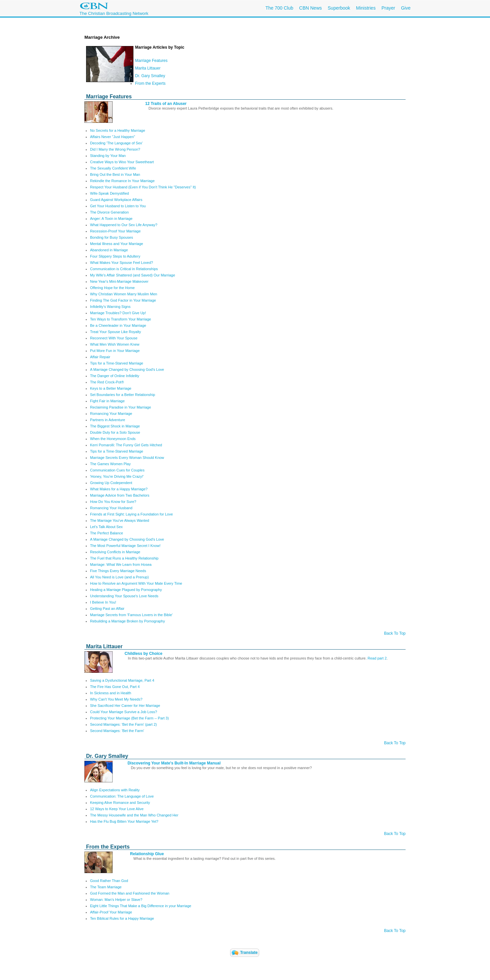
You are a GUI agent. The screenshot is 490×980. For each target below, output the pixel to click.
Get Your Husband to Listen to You (118, 206)
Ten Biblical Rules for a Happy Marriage (122, 918)
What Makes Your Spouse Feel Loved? (122, 263)
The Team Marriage (106, 887)
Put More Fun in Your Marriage (115, 351)
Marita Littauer (148, 68)
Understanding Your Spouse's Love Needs (124, 596)
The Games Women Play (110, 464)
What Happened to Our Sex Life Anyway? (124, 225)
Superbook (339, 8)
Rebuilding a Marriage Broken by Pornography (127, 621)
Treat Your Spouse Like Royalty (116, 332)
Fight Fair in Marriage (107, 401)
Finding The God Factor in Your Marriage (123, 300)
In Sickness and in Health (111, 693)
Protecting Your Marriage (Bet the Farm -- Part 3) (129, 718)
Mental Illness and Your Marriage (117, 244)
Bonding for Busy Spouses (112, 237)
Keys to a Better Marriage (111, 388)
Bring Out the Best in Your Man (115, 174)
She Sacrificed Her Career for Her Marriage (125, 706)
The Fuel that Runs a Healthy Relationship (124, 558)
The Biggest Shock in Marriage (115, 426)
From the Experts (150, 83)
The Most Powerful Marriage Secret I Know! (125, 546)
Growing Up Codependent (111, 483)
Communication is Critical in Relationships (124, 269)
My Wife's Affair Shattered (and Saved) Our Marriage (133, 275)
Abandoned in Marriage (109, 250)
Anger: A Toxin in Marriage (111, 219)
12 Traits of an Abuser (166, 104)
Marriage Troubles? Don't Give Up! (118, 313)
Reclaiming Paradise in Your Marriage (121, 407)
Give (406, 8)
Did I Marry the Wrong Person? (115, 149)
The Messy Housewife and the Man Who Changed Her (134, 815)
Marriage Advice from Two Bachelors (120, 495)
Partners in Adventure (108, 420)
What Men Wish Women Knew (115, 344)
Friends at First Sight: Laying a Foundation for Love (131, 514)
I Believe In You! (103, 602)
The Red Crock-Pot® (107, 382)
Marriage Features (151, 61)
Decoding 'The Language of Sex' (116, 143)
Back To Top (395, 633)
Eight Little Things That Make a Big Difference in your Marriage (141, 906)
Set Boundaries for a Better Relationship (122, 395)
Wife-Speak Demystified (109, 193)
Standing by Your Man (108, 156)
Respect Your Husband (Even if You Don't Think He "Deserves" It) (143, 187)
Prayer (388, 8)
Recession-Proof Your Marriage (115, 231)
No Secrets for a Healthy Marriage (118, 130)
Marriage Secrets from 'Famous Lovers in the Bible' (131, 615)
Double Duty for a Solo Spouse (115, 432)
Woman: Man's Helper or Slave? (116, 900)
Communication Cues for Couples (117, 470)
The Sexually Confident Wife (113, 168)
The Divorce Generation (109, 212)
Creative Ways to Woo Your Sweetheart (122, 162)
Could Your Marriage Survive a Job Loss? (123, 712)
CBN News (311, 8)
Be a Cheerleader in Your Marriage (118, 325)
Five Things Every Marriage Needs (118, 571)
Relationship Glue (147, 854)
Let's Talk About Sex (106, 527)
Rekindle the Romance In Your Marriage (122, 181)
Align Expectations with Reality (115, 790)
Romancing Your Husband (111, 508)
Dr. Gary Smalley (150, 76)
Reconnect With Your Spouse (114, 338)
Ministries (366, 8)
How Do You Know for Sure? (113, 502)
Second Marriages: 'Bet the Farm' (117, 731)
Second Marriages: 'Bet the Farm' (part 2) (123, 724)
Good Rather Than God (109, 881)
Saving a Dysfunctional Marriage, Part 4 (122, 680)
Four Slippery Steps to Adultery (115, 256)
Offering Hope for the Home (112, 288)
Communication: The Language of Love (122, 796)
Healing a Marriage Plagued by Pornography (126, 590)
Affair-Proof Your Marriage (111, 912)
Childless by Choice (143, 654)
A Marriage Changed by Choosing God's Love (127, 369)
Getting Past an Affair (107, 609)
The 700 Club (279, 8)
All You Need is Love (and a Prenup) (119, 577)
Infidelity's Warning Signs (110, 307)
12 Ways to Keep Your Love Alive (117, 809)
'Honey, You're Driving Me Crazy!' (117, 476)
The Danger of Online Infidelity (115, 376)
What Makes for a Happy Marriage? (119, 489)
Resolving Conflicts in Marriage (115, 552)
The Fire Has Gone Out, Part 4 (115, 687)
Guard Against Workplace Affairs (116, 200)
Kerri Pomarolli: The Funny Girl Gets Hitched (126, 445)
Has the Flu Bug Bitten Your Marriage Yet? (124, 821)
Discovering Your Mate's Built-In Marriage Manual (174, 763)
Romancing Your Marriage (111, 414)
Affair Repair (100, 357)
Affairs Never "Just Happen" (113, 137)
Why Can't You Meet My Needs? (116, 699)
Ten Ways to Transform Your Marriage (121, 319)
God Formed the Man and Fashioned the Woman (130, 893)
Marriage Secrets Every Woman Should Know (127, 458)
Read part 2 (377, 658)
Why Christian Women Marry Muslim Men (124, 294)
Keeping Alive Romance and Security (120, 803)
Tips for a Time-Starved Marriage (117, 363)
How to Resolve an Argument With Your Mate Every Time (136, 583)
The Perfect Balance (107, 533)
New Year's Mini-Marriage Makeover (119, 281)
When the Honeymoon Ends (113, 439)
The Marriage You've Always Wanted (120, 520)
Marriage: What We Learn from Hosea (121, 564)
